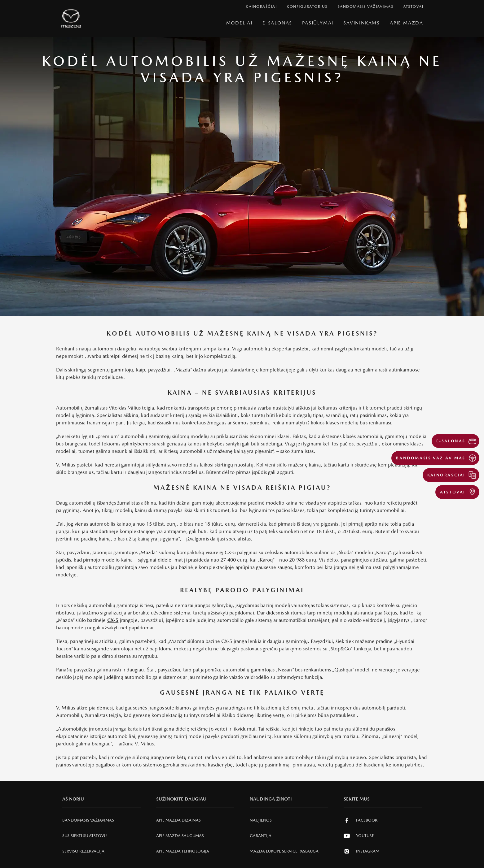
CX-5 (113, 620)
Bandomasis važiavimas (88, 820)
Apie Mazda (407, 23)
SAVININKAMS (362, 23)
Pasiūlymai (318, 23)
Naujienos (261, 820)
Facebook (361, 820)
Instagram (361, 851)
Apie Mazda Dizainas (178, 820)
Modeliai (239, 23)
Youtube (359, 836)
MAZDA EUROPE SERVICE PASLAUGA (284, 851)
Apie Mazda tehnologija (183, 851)
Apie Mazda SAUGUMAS (180, 836)
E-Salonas (277, 23)
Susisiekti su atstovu (84, 836)
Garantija (261, 836)
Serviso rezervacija (83, 851)
